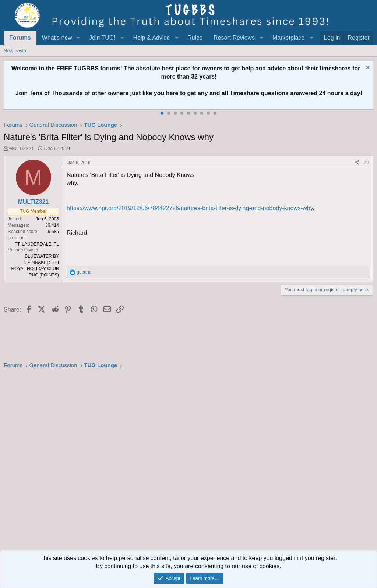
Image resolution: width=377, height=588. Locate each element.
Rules (195, 38)
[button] (78, 38)
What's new (57, 38)
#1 (367, 163)
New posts (15, 51)
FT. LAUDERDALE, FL (37, 244)
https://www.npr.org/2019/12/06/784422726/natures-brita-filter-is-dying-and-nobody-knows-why (190, 208)
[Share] (357, 163)
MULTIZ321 (22, 148)
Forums (20, 38)
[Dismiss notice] (367, 68)
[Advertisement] (188, 462)
